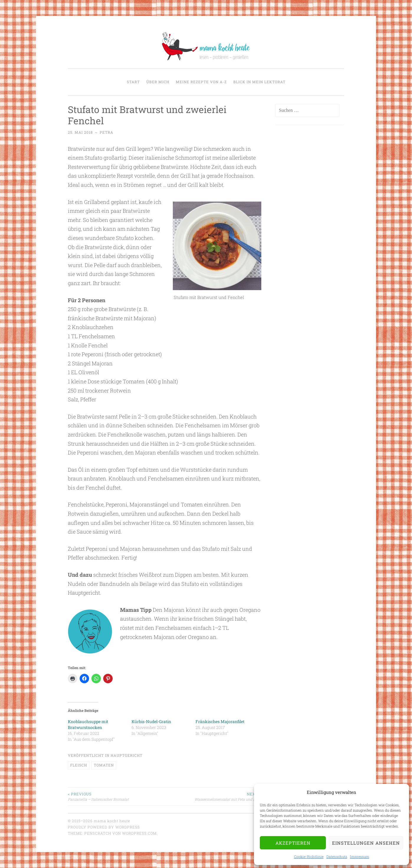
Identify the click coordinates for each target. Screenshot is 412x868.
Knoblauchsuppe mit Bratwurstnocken (88, 724)
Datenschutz (337, 856)
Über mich (158, 82)
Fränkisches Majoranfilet (220, 721)
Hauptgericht (127, 755)
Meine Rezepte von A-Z (201, 82)
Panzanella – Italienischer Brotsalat (116, 796)
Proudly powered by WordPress (104, 827)
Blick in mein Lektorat (259, 82)
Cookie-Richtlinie (309, 856)
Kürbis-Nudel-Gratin (151, 721)
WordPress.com (139, 833)
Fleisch (79, 765)
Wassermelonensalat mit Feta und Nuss (213, 796)
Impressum (360, 856)
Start (133, 82)
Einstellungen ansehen (366, 843)
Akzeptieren (293, 843)
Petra (106, 132)
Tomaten (104, 765)
